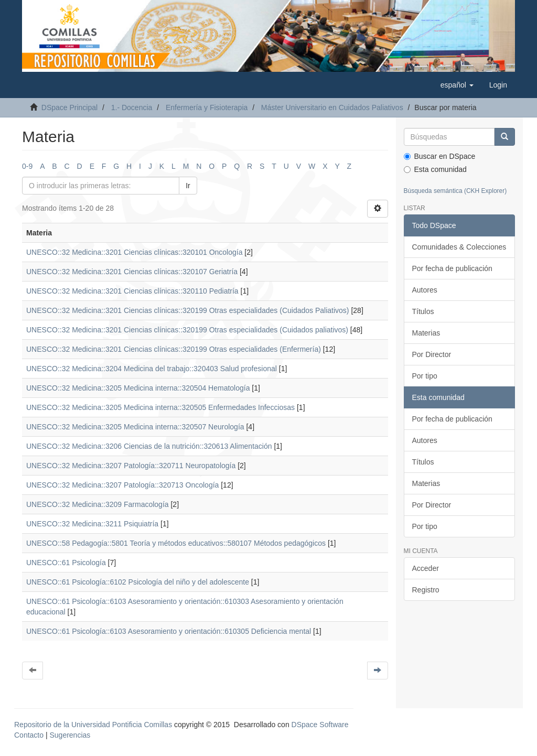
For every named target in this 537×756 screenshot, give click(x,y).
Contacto (29, 735)
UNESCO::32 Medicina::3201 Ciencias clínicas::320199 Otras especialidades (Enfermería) (174, 349)
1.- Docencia (132, 107)
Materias (426, 333)
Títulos (423, 311)
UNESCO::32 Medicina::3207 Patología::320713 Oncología (122, 485)
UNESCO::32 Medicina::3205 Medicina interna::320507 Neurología (135, 427)
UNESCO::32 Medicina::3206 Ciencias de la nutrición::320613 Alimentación (149, 446)
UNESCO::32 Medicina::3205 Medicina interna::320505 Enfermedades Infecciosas (160, 407)
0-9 (27, 166)
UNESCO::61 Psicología (66, 563)
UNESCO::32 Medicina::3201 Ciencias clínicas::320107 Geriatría (132, 272)
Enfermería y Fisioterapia (207, 107)
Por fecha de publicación (452, 268)
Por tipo (425, 376)
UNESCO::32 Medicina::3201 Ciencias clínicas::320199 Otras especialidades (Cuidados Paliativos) (188, 310)
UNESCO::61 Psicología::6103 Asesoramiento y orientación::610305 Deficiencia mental (169, 631)
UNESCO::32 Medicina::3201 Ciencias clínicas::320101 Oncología (134, 252)
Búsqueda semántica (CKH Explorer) (455, 191)
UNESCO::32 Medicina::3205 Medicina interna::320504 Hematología (138, 388)
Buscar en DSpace (440, 156)
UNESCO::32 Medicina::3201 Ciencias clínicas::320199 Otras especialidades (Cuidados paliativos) (187, 330)
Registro (426, 590)
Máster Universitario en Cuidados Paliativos (332, 107)
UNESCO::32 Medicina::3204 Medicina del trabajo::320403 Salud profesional (152, 369)
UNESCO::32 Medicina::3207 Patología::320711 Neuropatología (131, 466)
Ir (188, 186)
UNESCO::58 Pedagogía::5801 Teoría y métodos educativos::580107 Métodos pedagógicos (176, 543)
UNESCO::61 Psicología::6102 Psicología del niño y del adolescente (138, 582)
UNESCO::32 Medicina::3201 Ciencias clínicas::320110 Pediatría (132, 291)
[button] (457, 85)
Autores (425, 290)
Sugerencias (70, 735)
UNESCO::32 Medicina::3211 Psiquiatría (92, 524)
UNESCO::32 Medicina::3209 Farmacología (98, 504)
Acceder (426, 568)
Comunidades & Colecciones (459, 247)
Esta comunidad (435, 169)
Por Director (432, 354)
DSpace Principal (69, 107)
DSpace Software (320, 725)
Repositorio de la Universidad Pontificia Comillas (93, 725)
